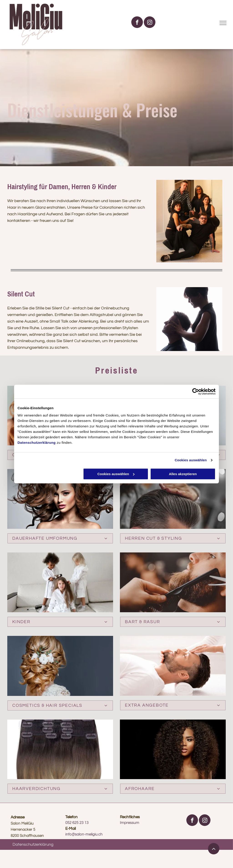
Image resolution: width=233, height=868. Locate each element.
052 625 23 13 (77, 823)
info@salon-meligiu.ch (84, 834)
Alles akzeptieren (183, 474)
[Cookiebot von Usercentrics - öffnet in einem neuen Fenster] (196, 391)
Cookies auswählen (191, 460)
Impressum (130, 823)
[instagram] (150, 23)
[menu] (223, 23)
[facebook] (137, 23)
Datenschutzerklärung (37, 443)
